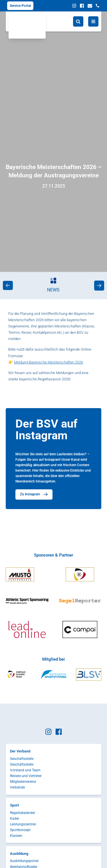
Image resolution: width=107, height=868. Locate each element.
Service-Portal (20, 6)
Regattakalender (23, 813)
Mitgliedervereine (23, 782)
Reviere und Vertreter (26, 776)
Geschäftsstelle (22, 759)
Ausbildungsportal (24, 861)
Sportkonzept (20, 830)
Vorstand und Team (25, 770)
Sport (14, 805)
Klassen (16, 836)
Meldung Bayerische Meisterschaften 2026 (49, 362)
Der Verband (20, 751)
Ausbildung (19, 854)
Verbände (17, 787)
